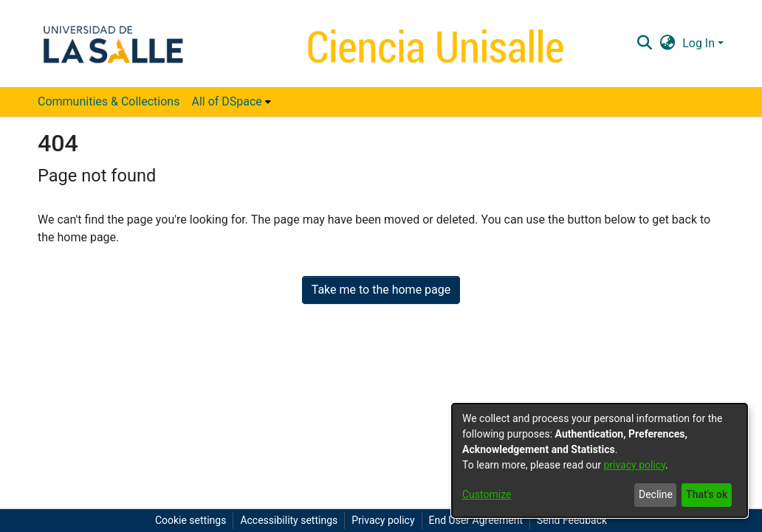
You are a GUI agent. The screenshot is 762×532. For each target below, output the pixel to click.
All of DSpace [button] (226, 101)
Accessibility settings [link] (289, 520)
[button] (644, 44)
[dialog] (600, 460)
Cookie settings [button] (191, 520)
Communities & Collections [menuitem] (109, 101)
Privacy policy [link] (383, 520)
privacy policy (634, 465)
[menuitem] (231, 102)
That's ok (707, 494)
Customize (487, 494)
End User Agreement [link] (476, 520)
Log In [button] (700, 43)
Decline (656, 494)
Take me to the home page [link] (381, 290)
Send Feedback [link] (572, 520)
